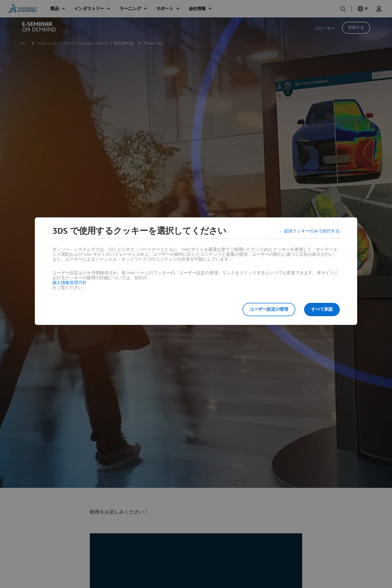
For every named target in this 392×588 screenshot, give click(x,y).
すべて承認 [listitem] (322, 309)
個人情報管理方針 (69, 283)
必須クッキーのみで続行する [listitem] (312, 231)
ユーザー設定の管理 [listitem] (269, 309)
